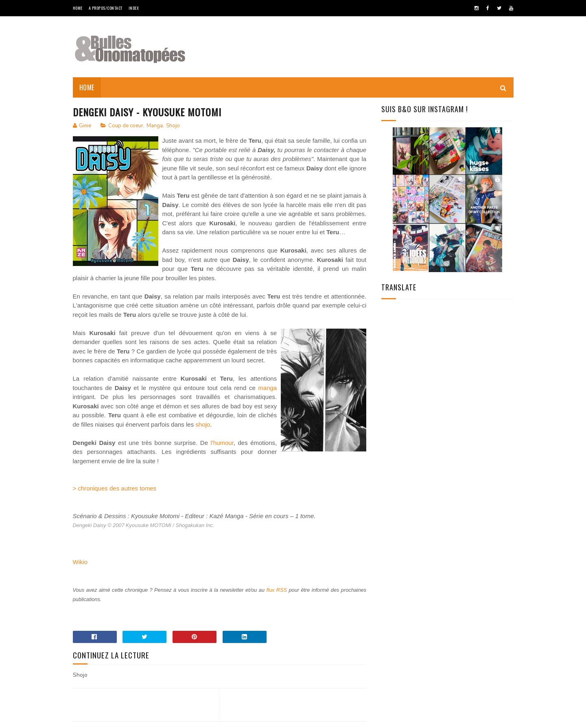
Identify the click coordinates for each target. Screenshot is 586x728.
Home (78, 8)
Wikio (80, 562)
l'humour (222, 443)
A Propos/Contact (106, 8)
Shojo (173, 126)
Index (134, 8)
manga (267, 388)
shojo (203, 424)
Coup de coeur (126, 126)
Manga (155, 126)
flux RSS (277, 590)
